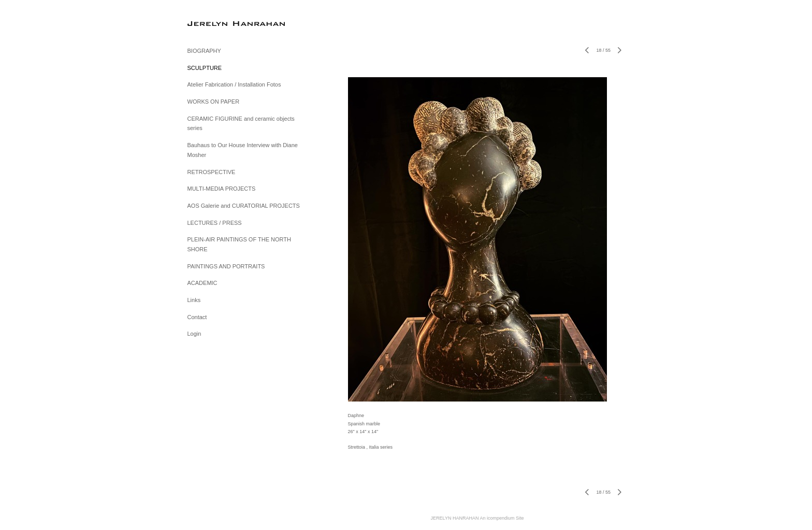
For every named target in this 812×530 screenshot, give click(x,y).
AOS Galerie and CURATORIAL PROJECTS (244, 206)
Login (194, 334)
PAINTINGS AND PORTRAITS (226, 266)
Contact (197, 317)
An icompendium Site (502, 518)
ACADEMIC (202, 283)
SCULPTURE (205, 68)
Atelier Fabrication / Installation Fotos (234, 84)
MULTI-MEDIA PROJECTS (222, 189)
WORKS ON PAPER (214, 102)
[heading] (213, 23)
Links (194, 300)
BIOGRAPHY (204, 51)
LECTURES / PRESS (215, 223)
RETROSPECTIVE (212, 172)
